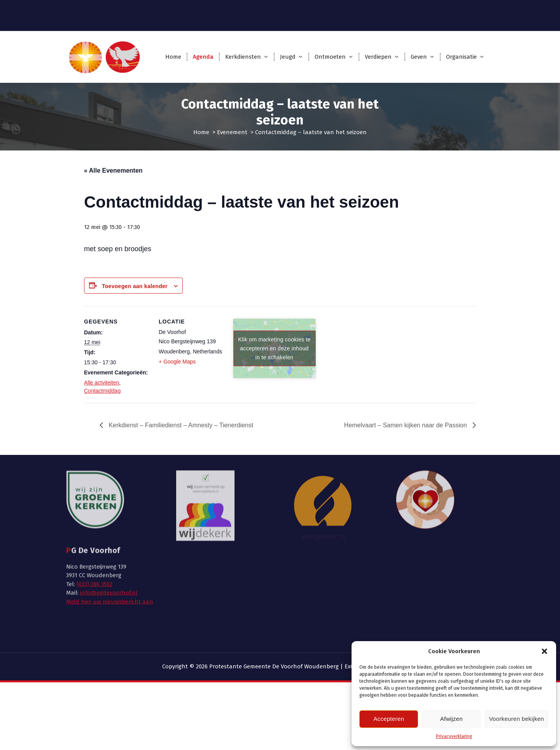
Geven (419, 57)
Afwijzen (451, 719)
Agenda (203, 57)
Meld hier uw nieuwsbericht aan (110, 534)
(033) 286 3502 (94, 516)
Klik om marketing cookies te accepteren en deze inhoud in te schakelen (274, 348)
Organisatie (461, 57)
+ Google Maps (177, 362)
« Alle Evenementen (113, 170)
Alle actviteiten (101, 383)
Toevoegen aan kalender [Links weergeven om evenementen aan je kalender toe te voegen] (135, 286)
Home (173, 57)
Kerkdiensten (243, 57)
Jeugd (288, 57)
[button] (544, 651)
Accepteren (389, 719)
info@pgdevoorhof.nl (109, 525)
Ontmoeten (330, 57)
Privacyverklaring (454, 736)
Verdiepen (378, 57)
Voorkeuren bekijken (516, 719)
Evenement (232, 132)
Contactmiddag (102, 391)
